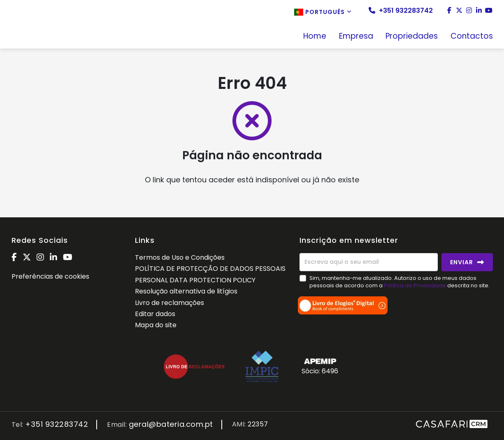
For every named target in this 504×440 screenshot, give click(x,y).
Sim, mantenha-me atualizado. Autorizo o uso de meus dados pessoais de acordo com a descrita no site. (399, 282)
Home (315, 37)
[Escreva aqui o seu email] (369, 262)
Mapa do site (156, 325)
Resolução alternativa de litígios (186, 291)
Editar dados (155, 314)
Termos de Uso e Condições (180, 257)
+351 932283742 (401, 11)
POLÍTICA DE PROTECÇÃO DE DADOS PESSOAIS (210, 269)
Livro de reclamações (170, 303)
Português (323, 12)
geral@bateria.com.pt (171, 425)
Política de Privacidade (416, 285)
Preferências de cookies (50, 276)
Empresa (356, 37)
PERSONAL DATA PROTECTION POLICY (195, 280)
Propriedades (412, 37)
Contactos (472, 37)
